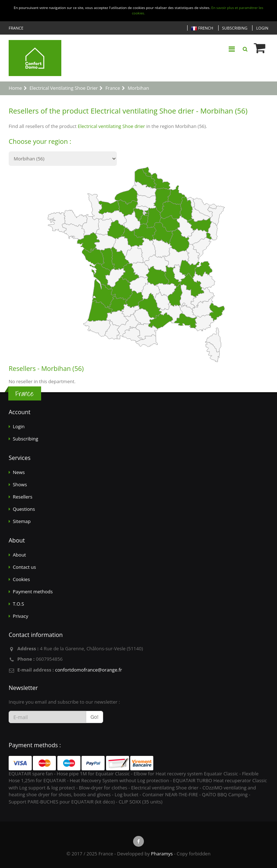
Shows (20, 484)
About (19, 555)
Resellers (22, 497)
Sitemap (22, 521)
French (202, 28)
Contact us (24, 567)
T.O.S (18, 604)
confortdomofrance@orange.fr (89, 670)
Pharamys (162, 854)
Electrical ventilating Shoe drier (111, 126)
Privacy (20, 616)
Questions (24, 509)
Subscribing (235, 28)
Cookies (21, 579)
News (19, 472)
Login (262, 28)
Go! (94, 717)
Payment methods (33, 592)
